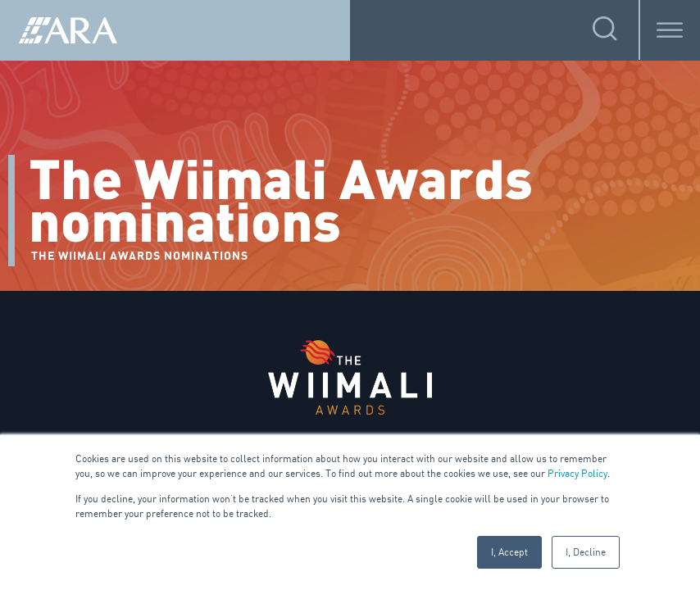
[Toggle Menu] (670, 30)
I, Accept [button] (509, 552)
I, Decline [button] (586, 552)
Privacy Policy (577, 473)
